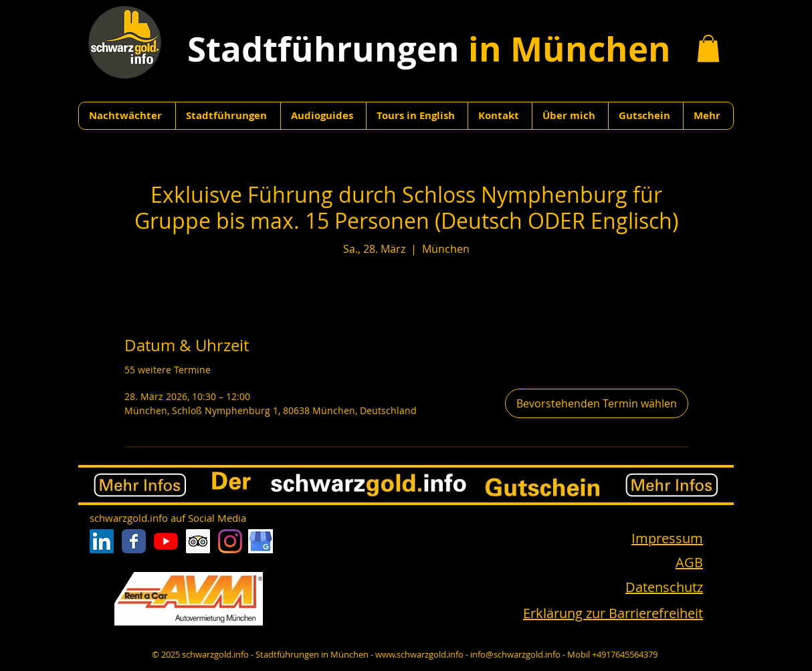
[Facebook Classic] (134, 541)
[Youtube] (166, 541)
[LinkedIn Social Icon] (102, 541)
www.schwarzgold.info (419, 654)
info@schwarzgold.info (515, 654)
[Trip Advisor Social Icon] (198, 541)
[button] (708, 49)
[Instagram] (230, 541)
